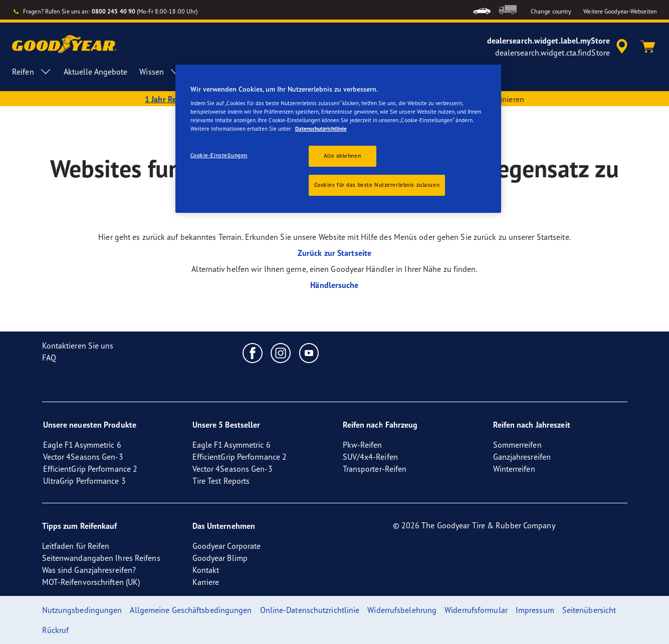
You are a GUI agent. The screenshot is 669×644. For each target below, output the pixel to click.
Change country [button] (551, 11)
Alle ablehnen (342, 156)
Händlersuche (334, 285)
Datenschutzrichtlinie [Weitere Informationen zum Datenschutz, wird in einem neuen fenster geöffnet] (321, 129)
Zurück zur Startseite (335, 253)
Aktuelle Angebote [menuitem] (96, 72)
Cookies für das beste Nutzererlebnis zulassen (377, 185)
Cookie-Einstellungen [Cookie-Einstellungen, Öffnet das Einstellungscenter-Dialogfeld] (219, 155)
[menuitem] (482, 10)
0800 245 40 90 (114, 11)
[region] (338, 139)
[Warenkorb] (648, 47)
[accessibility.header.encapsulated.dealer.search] (559, 47)
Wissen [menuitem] (160, 72)
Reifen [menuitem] (32, 72)
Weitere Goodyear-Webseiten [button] (620, 11)
